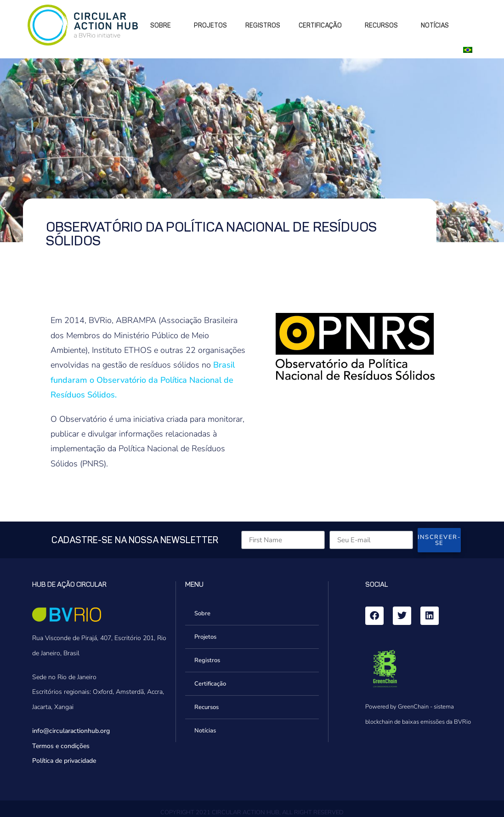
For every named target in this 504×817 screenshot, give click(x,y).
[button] (470, 49)
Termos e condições (61, 746)
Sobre (163, 26)
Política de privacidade (64, 761)
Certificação (323, 26)
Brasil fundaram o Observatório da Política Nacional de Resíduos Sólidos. (143, 380)
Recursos (384, 26)
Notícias (435, 26)
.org (104, 731)
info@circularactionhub (65, 731)
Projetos (210, 26)
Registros (263, 26)
